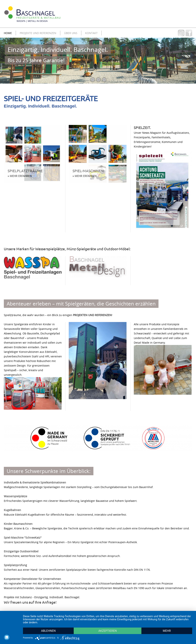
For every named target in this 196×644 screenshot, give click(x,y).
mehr (167, 631)
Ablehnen (48, 631)
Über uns (71, 33)
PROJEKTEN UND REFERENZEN (92, 315)
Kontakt (91, 33)
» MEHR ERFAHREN (20, 176)
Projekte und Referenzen (38, 33)
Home (8, 33)
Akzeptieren (108, 631)
